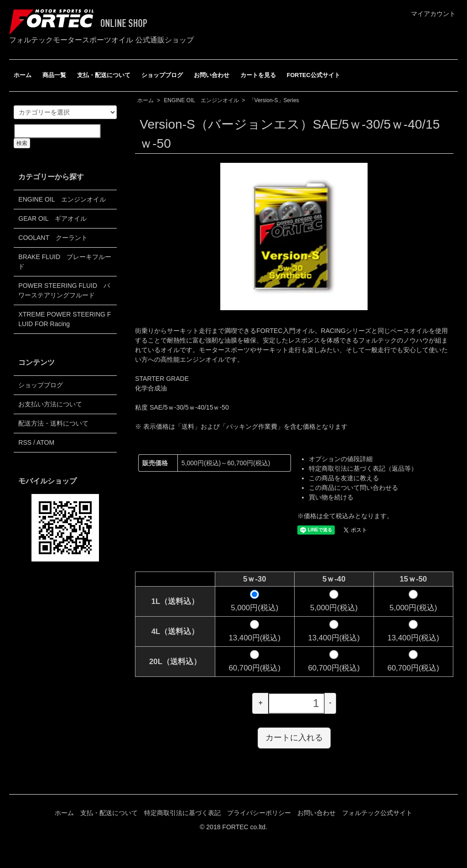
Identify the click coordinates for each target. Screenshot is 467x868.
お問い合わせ (212, 75)
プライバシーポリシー (259, 813)
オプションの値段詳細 (341, 459)
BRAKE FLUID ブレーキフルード (65, 262)
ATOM (45, 442)
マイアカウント (428, 14)
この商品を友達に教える (344, 478)
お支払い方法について (50, 404)
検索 (22, 143)
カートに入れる (294, 738)
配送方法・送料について (53, 423)
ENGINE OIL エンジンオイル (201, 100)
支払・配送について (104, 75)
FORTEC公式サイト (314, 75)
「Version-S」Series (274, 100)
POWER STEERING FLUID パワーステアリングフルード (64, 290)
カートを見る (258, 75)
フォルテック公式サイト (377, 813)
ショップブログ (162, 75)
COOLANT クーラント (53, 238)
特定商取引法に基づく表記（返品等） (363, 468)
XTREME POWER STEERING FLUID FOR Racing (65, 319)
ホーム (23, 75)
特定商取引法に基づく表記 (182, 813)
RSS (25, 442)
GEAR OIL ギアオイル (52, 218)
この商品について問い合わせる (353, 488)
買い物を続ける (331, 497)
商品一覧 (54, 75)
